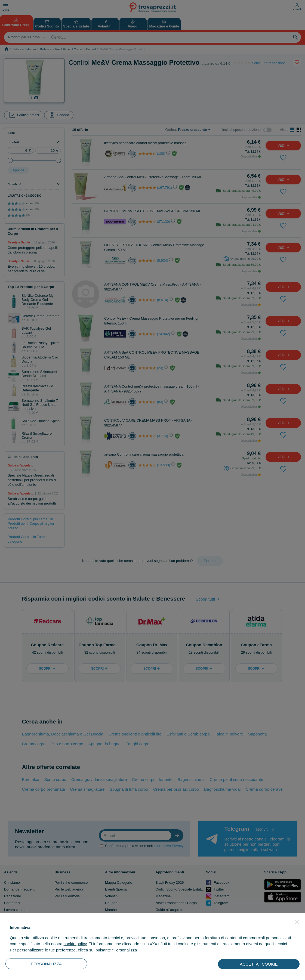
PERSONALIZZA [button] (46, 964)
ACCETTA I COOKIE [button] (259, 964)
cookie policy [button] (75, 944)
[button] (297, 922)
